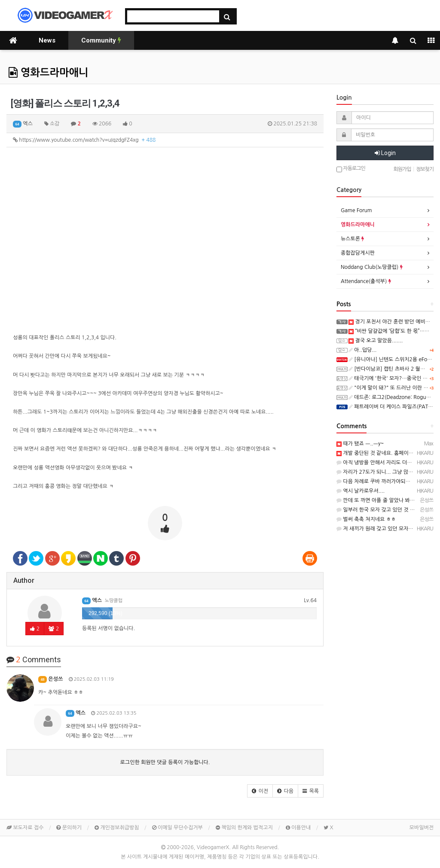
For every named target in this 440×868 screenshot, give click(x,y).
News (47, 40)
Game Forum (356, 210)
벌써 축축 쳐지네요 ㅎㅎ (366, 519)
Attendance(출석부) (366, 281)
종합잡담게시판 (358, 253)
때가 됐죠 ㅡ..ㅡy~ (360, 444)
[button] (260, 791)
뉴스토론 (352, 239)
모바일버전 (422, 828)
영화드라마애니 (49, 73)
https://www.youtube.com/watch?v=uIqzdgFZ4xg (84, 140)
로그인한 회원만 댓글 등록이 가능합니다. (165, 762)
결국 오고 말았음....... (376, 341)
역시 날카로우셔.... (361, 491)
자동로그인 (351, 169)
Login (385, 153)
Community (101, 40)
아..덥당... (362, 350)
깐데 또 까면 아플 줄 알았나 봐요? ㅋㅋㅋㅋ (387, 500)
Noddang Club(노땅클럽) (372, 267)
